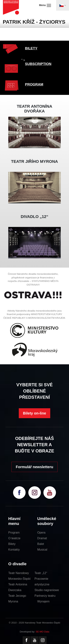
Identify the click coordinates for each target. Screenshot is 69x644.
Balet (41, 544)
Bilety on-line (35, 413)
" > (23, 60)
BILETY (31, 48)
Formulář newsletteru (34, 467)
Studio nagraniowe (47, 590)
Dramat (42, 538)
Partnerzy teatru (45, 596)
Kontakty (14, 550)
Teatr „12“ (41, 573)
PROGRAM (34, 84)
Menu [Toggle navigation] (45, 5)
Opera (41, 533)
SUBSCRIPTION (38, 64)
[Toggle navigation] (63, 5)
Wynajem (44, 601)
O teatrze (14, 538)
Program (14, 533)
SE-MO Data (43, 632)
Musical (42, 550)
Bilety (12, 544)
